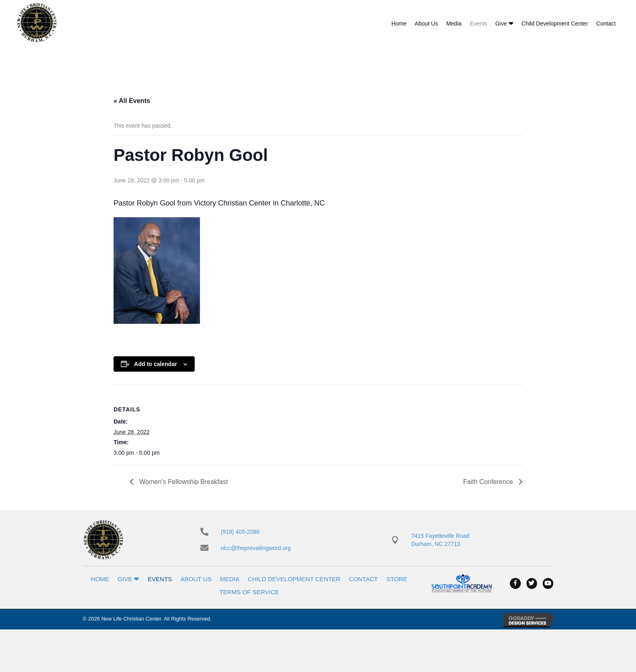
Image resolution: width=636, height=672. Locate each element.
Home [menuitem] (100, 579)
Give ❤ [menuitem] (128, 579)
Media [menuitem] (230, 579)
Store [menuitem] (397, 579)
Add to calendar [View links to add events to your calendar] (156, 364)
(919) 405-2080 (240, 532)
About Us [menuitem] (196, 579)
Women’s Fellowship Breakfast (183, 482)
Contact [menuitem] (363, 579)
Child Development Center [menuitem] (294, 579)
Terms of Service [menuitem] (249, 592)
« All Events (132, 101)
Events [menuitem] (160, 579)
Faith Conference (489, 482)
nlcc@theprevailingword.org (256, 548)
